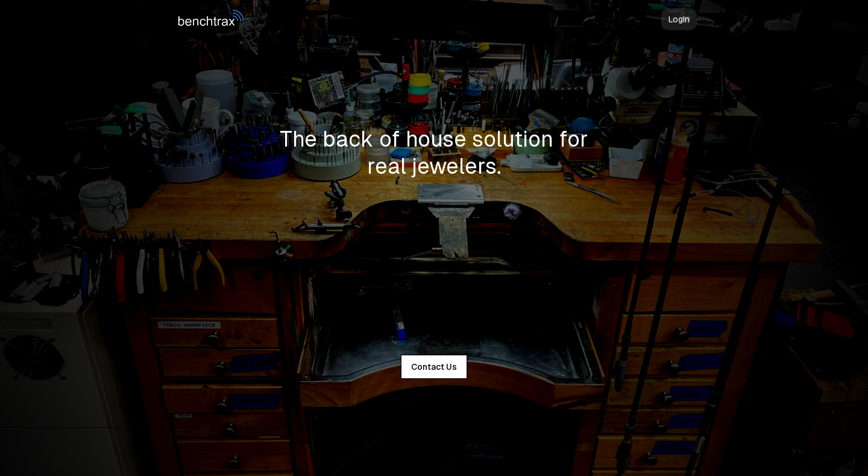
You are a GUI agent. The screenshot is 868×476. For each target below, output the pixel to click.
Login (679, 19)
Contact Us (434, 367)
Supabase (456, 452)
